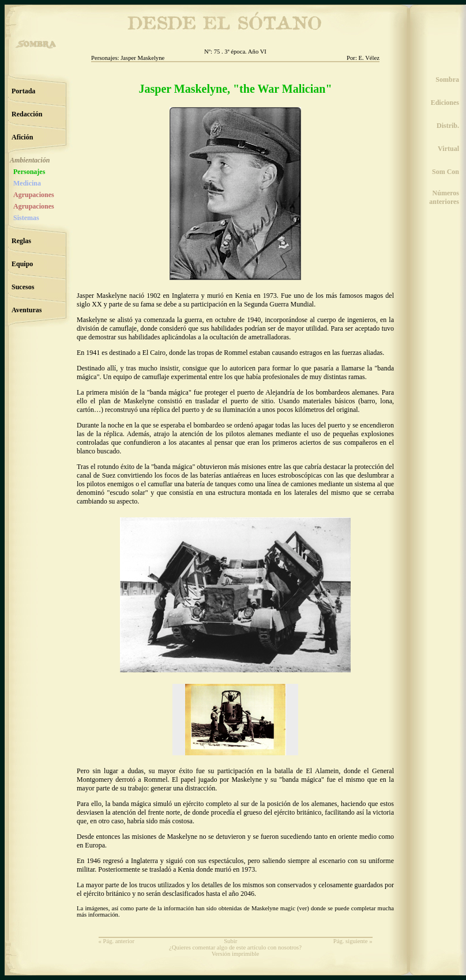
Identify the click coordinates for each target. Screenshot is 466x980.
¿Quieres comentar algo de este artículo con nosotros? (235, 947)
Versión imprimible (236, 954)
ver (303, 908)
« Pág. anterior (116, 941)
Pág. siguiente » (353, 941)
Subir (230, 941)
